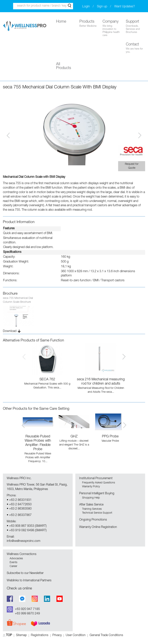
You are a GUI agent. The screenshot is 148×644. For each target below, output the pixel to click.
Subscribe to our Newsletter (25, 573)
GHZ (74, 437)
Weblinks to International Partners (29, 581)
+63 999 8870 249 (27, 614)
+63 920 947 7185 (27, 609)
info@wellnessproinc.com (24, 541)
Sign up (102, 7)
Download (10, 331)
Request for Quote (132, 166)
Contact (136, 48)
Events (13, 563)
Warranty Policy (91, 487)
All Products (64, 66)
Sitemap (21, 636)
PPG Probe (110, 437)
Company (112, 29)
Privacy (57, 636)
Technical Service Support (97, 513)
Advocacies (16, 559)
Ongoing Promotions (93, 520)
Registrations (40, 636)
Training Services (92, 509)
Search (69, 6)
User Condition (76, 636)
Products (89, 24)
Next (140, 135)
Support (136, 27)
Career (13, 566)
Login (86, 7)
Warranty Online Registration (98, 527)
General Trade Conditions (106, 636)
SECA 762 (47, 380)
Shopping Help (91, 498)
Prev (8, 135)
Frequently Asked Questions (99, 483)
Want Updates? (125, 7)
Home (61, 22)
